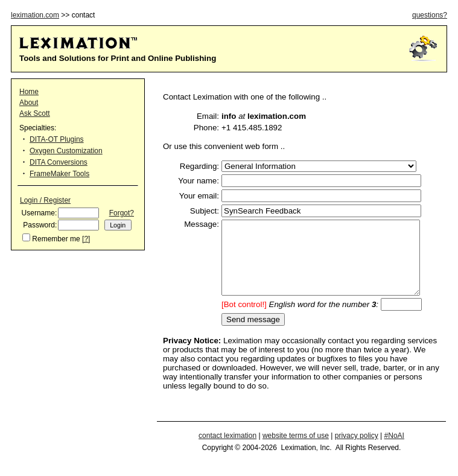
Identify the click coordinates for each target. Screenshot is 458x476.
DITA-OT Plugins (57, 139)
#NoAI (394, 450)
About (29, 103)
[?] (86, 239)
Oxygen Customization (66, 151)
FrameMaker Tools (59, 174)
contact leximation (227, 450)
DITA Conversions (59, 162)
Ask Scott (35, 113)
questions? (430, 15)
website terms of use (296, 450)
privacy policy (357, 450)
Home (29, 92)
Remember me (56, 239)
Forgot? (122, 213)
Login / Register (45, 200)
